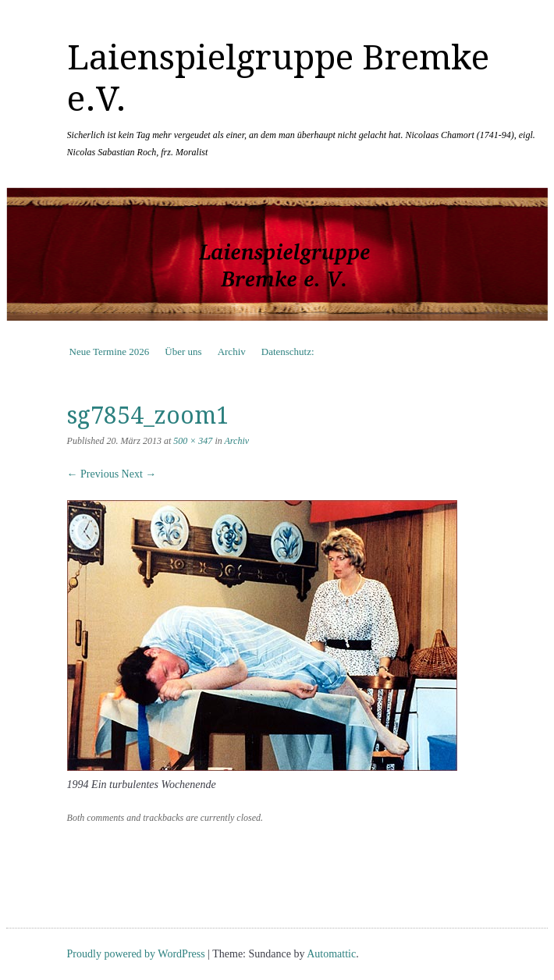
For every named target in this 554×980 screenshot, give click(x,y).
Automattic (331, 954)
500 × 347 (193, 441)
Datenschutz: (288, 352)
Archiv (232, 352)
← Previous (93, 474)
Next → (139, 474)
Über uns (183, 352)
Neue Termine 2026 (110, 352)
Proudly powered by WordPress (136, 954)
